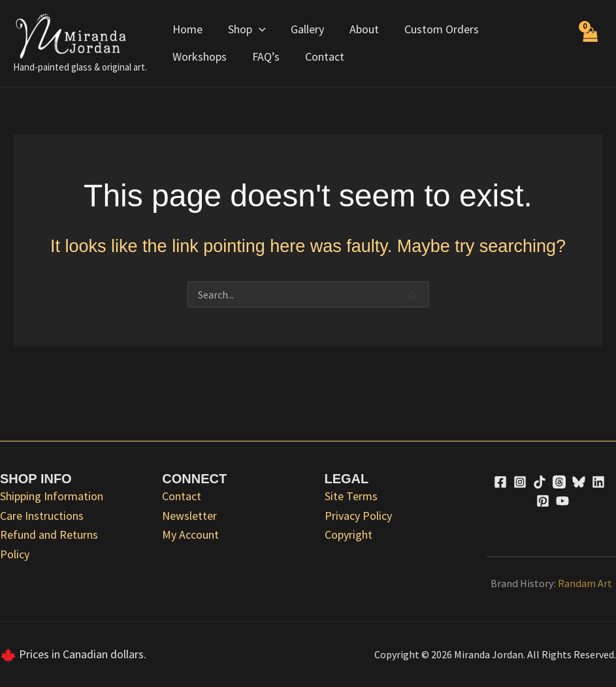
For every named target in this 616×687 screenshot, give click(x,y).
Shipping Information (52, 496)
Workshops (522, 29)
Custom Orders (434, 29)
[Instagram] (520, 482)
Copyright (349, 535)
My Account (190, 535)
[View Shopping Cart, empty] (590, 43)
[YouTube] (562, 501)
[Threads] (559, 482)
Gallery (303, 29)
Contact (242, 56)
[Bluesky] (579, 482)
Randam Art (585, 583)
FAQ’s (186, 56)
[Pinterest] (543, 501)
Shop (244, 29)
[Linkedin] (598, 482)
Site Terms (351, 496)
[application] (256, 29)
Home (187, 29)
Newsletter (189, 516)
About (358, 29)
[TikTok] (540, 482)
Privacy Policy (358, 516)
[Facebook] (500, 482)
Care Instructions (42, 516)
